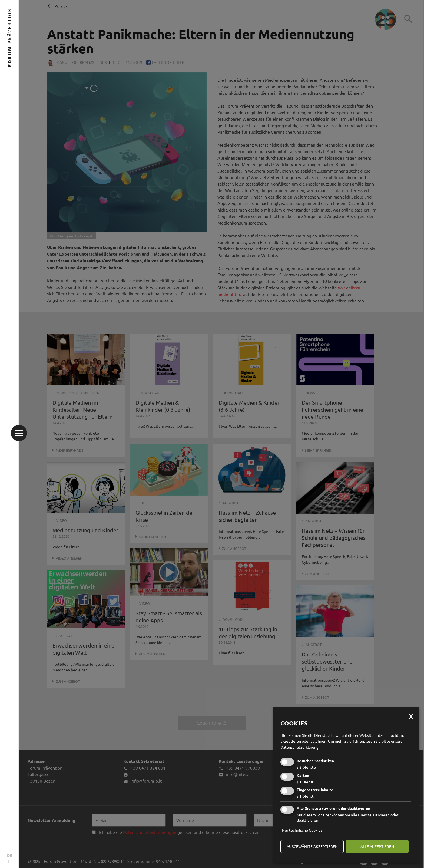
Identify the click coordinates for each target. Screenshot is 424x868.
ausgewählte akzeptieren (312, 846)
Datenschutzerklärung (299, 747)
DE (9, 855)
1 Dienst (305, 782)
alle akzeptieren (377, 846)
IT (9, 861)
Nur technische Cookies (302, 830)
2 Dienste (306, 767)
